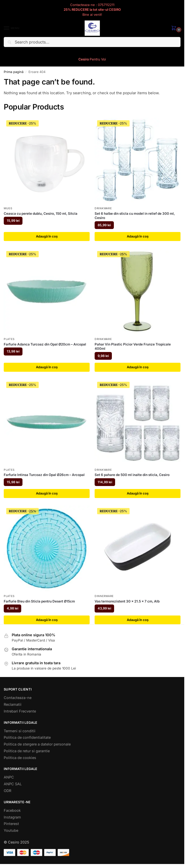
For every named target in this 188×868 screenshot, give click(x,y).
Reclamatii (13, 705)
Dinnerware (104, 596)
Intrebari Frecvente (20, 711)
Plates (9, 339)
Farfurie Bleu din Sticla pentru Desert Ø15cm (39, 601)
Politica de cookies (20, 758)
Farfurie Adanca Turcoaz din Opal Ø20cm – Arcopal (45, 344)
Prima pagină (14, 72)
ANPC (9, 777)
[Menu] (11, 28)
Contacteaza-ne (18, 698)
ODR (7, 791)
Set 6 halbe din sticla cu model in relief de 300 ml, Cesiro (135, 216)
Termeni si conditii (20, 731)
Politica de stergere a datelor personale (37, 744)
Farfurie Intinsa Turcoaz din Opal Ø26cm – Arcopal (44, 475)
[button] (175, 28)
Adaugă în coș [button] (47, 236)
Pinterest (11, 824)
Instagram (12, 817)
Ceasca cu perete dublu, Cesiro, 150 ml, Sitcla (41, 213)
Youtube (11, 831)
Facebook (12, 810)
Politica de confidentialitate (27, 738)
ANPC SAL (13, 784)
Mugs (8, 208)
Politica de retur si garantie (27, 751)
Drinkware (103, 208)
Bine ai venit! (92, 14)
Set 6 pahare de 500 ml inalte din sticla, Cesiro (132, 475)
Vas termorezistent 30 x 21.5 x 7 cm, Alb (127, 601)
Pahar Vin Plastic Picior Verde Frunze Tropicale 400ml (133, 346)
